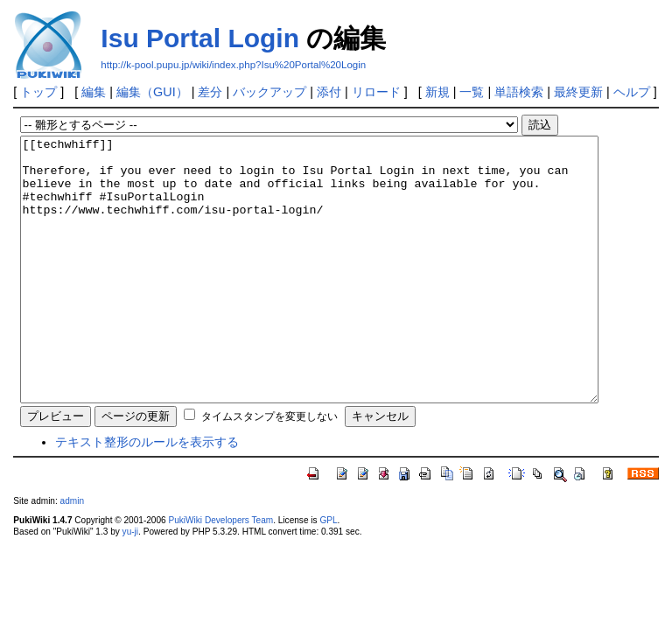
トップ (38, 92)
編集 (94, 92)
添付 (329, 92)
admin (72, 553)
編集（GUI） (152, 92)
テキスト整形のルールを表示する (147, 494)
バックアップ (269, 92)
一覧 (472, 92)
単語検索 (519, 92)
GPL (328, 573)
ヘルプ (632, 92)
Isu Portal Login (200, 38)
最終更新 (578, 92)
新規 (437, 92)
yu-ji (130, 584)
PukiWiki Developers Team (220, 573)
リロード (376, 92)
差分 (210, 92)
